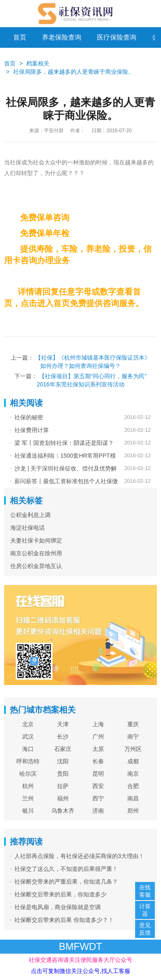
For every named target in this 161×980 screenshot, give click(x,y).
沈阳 (63, 761)
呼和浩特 (28, 761)
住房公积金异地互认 (36, 566)
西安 (98, 786)
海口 (28, 749)
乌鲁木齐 (63, 811)
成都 (133, 761)
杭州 (28, 786)
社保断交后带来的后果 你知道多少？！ (64, 920)
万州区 (133, 749)
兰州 (28, 798)
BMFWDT (80, 946)
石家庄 (63, 749)
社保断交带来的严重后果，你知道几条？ (66, 882)
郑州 (133, 811)
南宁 (133, 737)
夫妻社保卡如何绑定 (36, 540)
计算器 (145, 910)
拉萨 (63, 786)
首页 (20, 37)
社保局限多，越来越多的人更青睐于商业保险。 (74, 72)
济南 (98, 811)
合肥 (133, 786)
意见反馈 (145, 929)
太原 (98, 749)
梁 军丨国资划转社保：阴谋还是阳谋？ (64, 443)
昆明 (98, 774)
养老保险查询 (62, 37)
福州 (63, 798)
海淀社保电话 (28, 528)
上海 (98, 724)
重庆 (133, 724)
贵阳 (63, 774)
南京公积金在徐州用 (36, 553)
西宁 (98, 798)
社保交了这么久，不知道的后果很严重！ (66, 869)
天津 (63, 724)
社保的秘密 (29, 417)
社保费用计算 (32, 430)
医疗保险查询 (117, 37)
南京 (133, 774)
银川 (28, 811)
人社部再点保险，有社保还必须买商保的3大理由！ (79, 856)
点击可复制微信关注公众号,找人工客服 (80, 971)
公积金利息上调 (30, 515)
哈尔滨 (28, 774)
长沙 (63, 737)
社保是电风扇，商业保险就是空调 (57, 907)
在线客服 (145, 891)
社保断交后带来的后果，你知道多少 (60, 894)
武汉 (28, 737)
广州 (98, 737)
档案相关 (38, 63)
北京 (28, 724)
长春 (98, 761)
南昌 (133, 798)
